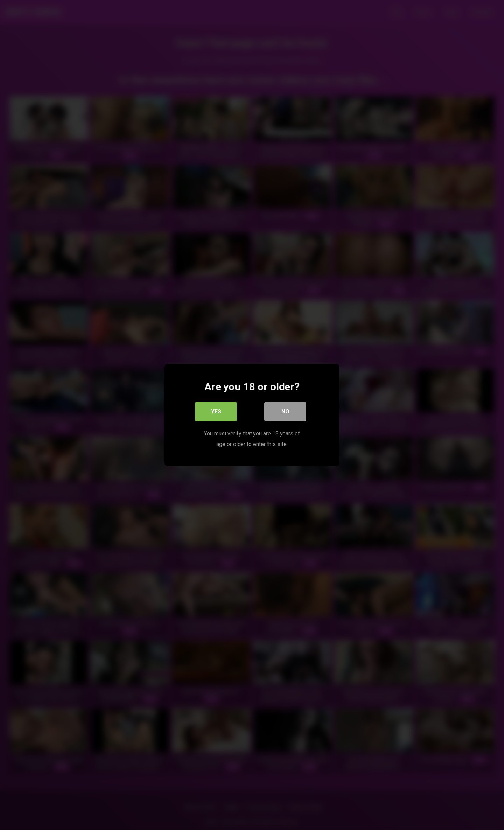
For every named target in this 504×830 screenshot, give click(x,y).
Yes (216, 411)
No (285, 411)
